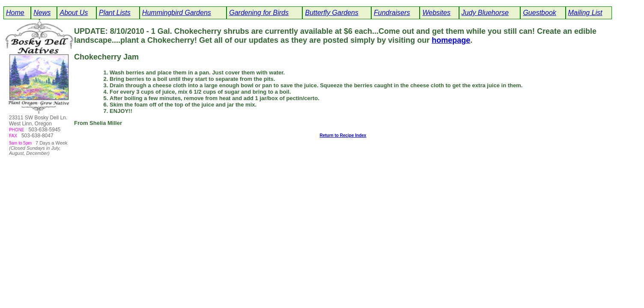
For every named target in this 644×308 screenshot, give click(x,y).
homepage (451, 40)
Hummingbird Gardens (177, 13)
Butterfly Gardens (332, 13)
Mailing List (585, 13)
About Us (74, 13)
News (42, 13)
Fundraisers (392, 13)
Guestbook (539, 13)
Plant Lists (115, 13)
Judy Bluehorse (485, 13)
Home (15, 13)
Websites (436, 13)
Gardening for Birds (259, 13)
